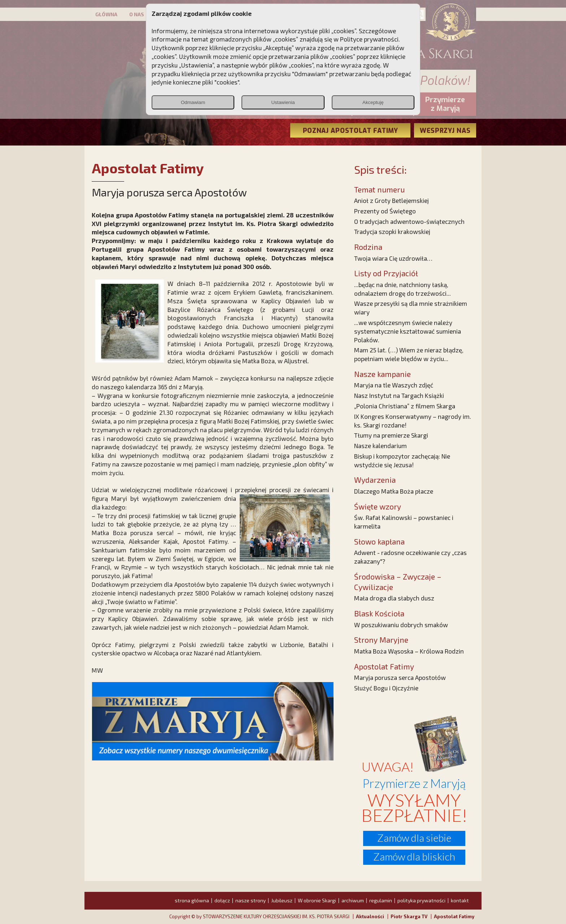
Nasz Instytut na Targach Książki (399, 395)
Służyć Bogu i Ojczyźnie (386, 688)
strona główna (192, 900)
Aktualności (370, 916)
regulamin (381, 900)
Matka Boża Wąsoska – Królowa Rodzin (409, 651)
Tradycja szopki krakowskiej (392, 231)
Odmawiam (193, 102)
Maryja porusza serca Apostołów (400, 677)
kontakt (460, 900)
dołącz (222, 900)
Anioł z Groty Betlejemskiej (391, 200)
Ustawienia (283, 102)
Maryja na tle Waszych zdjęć (394, 385)
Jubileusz (282, 900)
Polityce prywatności (369, 39)
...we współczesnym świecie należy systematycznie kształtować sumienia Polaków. (408, 331)
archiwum (353, 900)
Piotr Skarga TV (409, 916)
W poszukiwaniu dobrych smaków (401, 625)
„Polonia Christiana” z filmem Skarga (405, 406)
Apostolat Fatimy (454, 916)
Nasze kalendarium (380, 446)
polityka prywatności (421, 900)
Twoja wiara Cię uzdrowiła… (393, 258)
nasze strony (251, 900)
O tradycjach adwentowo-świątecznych (409, 221)
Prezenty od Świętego (385, 211)
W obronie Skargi (317, 900)
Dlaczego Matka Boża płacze (394, 491)
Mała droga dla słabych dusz (394, 598)
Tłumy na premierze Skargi (391, 435)
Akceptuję (373, 102)
